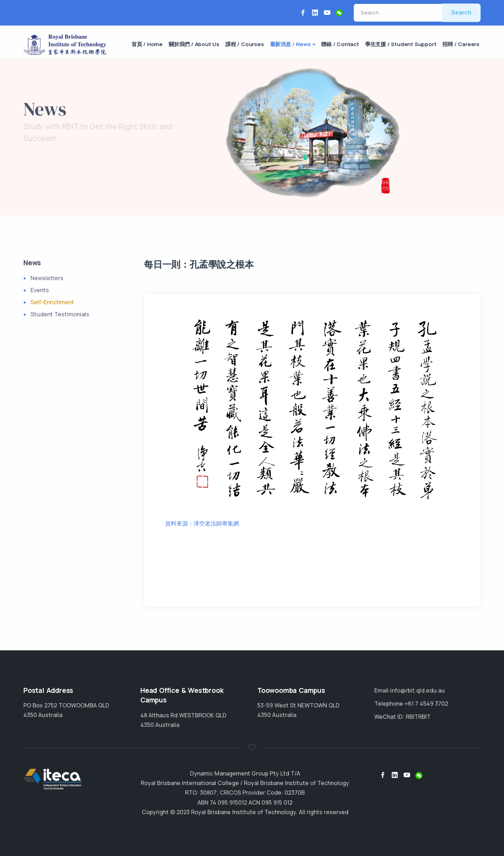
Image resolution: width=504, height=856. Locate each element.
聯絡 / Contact (340, 44)
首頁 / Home (147, 44)
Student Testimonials (60, 314)
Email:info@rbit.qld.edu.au (410, 690)
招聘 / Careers (461, 44)
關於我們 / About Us (194, 44)
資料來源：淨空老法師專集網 (202, 523)
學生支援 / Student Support (401, 44)
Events (40, 290)
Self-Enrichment (52, 302)
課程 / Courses (245, 44)
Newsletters (47, 278)
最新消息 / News (290, 44)
